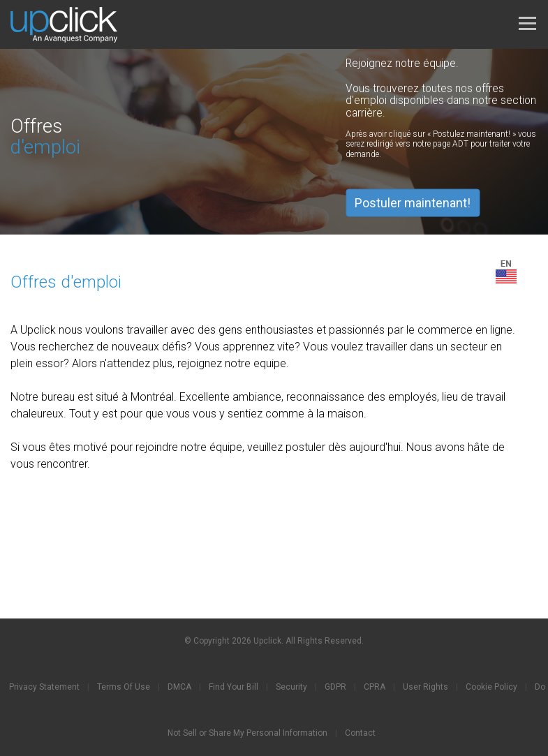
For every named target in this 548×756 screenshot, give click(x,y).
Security (291, 687)
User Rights (425, 687)
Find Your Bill (234, 687)
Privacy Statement (44, 687)
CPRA (375, 687)
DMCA (179, 687)
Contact (360, 733)
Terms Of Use (124, 687)
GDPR (335, 687)
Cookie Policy (491, 687)
